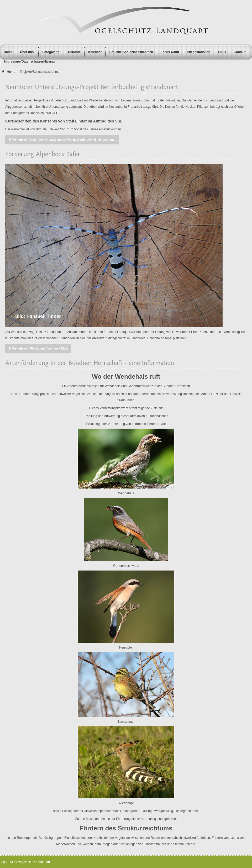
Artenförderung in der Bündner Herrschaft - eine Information (90, 363)
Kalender (95, 52)
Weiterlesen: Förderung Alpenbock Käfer (38, 348)
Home (8, 52)
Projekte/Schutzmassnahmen (131, 52)
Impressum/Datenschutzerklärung (29, 61)
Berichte (74, 52)
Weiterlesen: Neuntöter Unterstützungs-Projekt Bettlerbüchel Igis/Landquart (62, 140)
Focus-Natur (170, 52)
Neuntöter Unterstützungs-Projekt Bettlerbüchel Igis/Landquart (92, 87)
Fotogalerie (51, 52)
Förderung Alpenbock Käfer (43, 154)
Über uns (27, 52)
